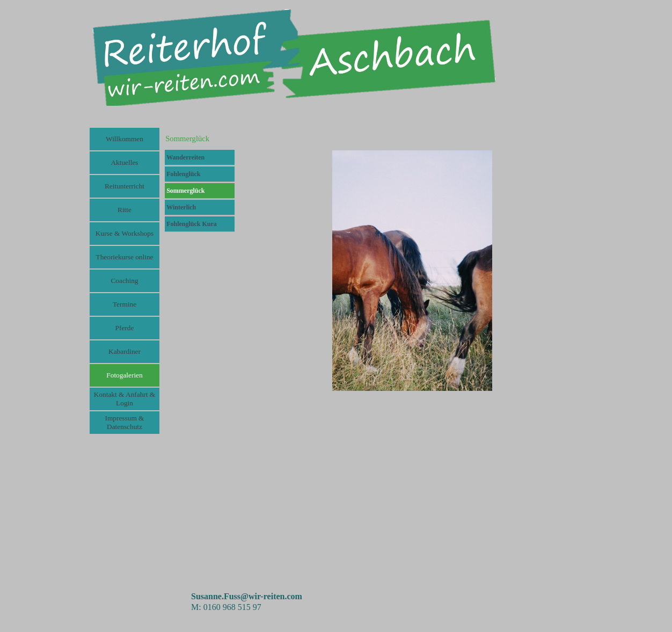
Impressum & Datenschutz (125, 422)
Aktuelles (124, 162)
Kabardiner (125, 351)
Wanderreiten (185, 157)
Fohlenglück (183, 174)
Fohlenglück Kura (192, 224)
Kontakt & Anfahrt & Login (125, 399)
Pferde (125, 328)
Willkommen (125, 139)
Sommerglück (185, 191)
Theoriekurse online (125, 257)
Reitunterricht (125, 186)
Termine (125, 304)
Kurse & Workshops (125, 233)
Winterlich (181, 207)
